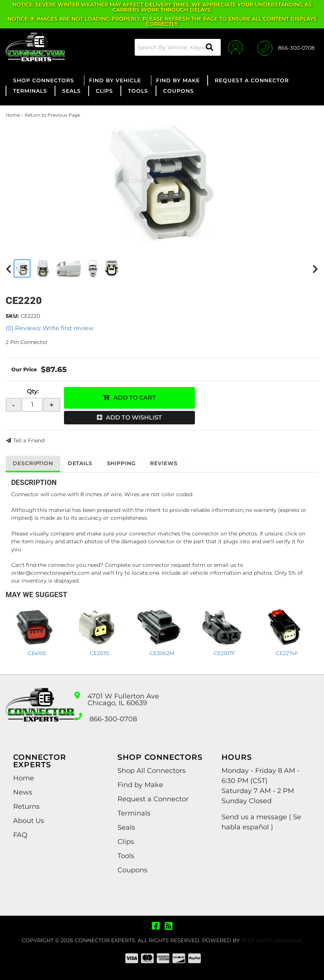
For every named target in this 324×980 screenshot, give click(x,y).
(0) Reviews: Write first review (50, 328)
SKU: (12, 316)
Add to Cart (135, 398)
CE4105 (37, 653)
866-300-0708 (113, 719)
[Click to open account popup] (235, 47)
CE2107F (224, 653)
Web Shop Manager (271, 940)
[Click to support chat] (286, 47)
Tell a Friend (29, 440)
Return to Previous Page (52, 115)
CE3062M (162, 653)
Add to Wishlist (134, 417)
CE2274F (287, 653)
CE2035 (100, 653)
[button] (177, 47)
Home (13, 115)
